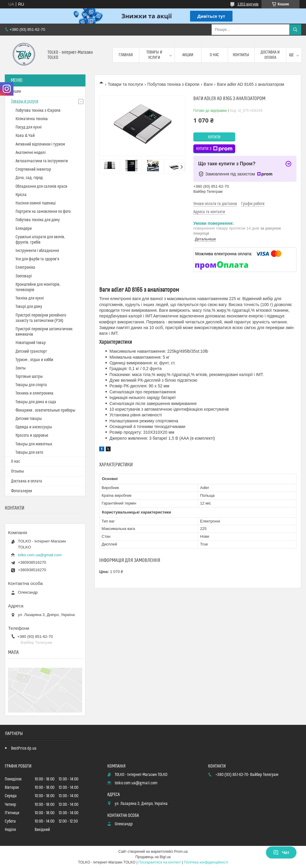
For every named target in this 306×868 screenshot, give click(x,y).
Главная (126, 55)
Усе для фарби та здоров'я (37, 259)
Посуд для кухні (29, 127)
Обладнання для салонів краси (41, 187)
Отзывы (17, 471)
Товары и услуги (154, 55)
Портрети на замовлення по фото (43, 212)
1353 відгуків (248, 4)
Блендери (24, 229)
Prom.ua (181, 852)
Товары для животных (34, 444)
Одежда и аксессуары (34, 427)
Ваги (208, 84)
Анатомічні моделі (30, 153)
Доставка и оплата (270, 55)
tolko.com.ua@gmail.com (40, 555)
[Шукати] (295, 30)
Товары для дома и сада (36, 402)
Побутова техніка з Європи (173, 84)
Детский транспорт (31, 352)
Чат (281, 852)
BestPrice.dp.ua (24, 748)
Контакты (241, 55)
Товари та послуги (125, 84)
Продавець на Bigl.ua (153, 857)
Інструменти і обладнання (37, 251)
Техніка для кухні (30, 298)
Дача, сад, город (29, 178)
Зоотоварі (24, 276)
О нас (214, 55)
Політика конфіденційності (206, 862)
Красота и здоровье (32, 435)
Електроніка (25, 268)
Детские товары (29, 419)
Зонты (21, 368)
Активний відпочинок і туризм (40, 144)
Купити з (214, 149)
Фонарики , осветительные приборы (45, 410)
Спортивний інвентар (33, 169)
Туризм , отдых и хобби (34, 360)
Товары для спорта (31, 385)
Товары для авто (29, 453)
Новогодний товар (31, 343)
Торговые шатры (29, 377)
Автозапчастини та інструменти (42, 161)
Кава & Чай (25, 136)
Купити (214, 137)
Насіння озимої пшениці (36, 203)
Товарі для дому (29, 307)
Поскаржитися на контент (160, 862)
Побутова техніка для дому (38, 220)
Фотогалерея (22, 491)
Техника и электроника (35, 393)
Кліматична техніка (32, 119)
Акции (188, 55)
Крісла (21, 195)
